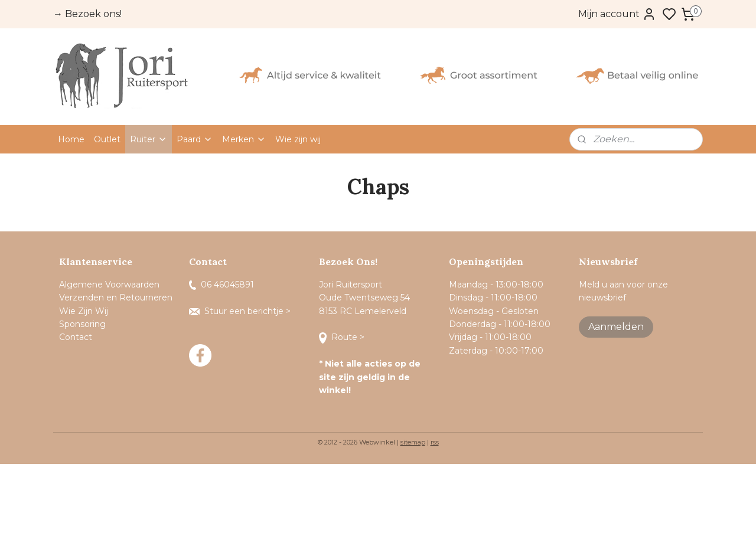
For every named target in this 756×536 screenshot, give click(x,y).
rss (435, 442)
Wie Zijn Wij (84, 311)
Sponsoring (82, 324)
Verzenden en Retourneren (116, 298)
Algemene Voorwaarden (109, 285)
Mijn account (617, 14)
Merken (244, 139)
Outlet (107, 139)
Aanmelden (616, 327)
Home (71, 139)
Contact (77, 337)
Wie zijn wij (298, 139)
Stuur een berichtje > (241, 311)
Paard (195, 139)
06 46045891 (221, 285)
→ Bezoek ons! (87, 14)
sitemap (413, 442)
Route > (343, 337)
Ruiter (149, 139)
